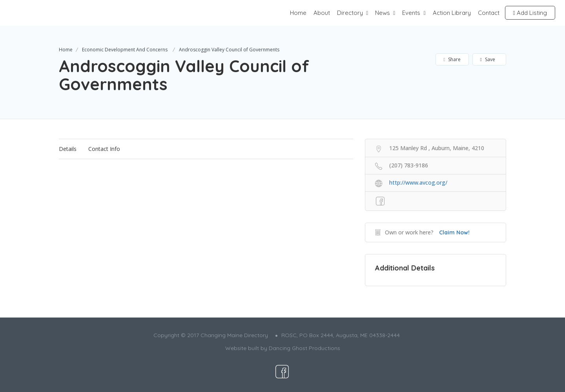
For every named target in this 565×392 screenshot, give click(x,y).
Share (452, 59)
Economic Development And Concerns (125, 50)
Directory (350, 13)
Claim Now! (454, 232)
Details (68, 149)
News (383, 13)
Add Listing (530, 13)
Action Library (452, 13)
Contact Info (104, 149)
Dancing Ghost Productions (304, 348)
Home (298, 13)
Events (411, 13)
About (322, 13)
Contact (489, 13)
